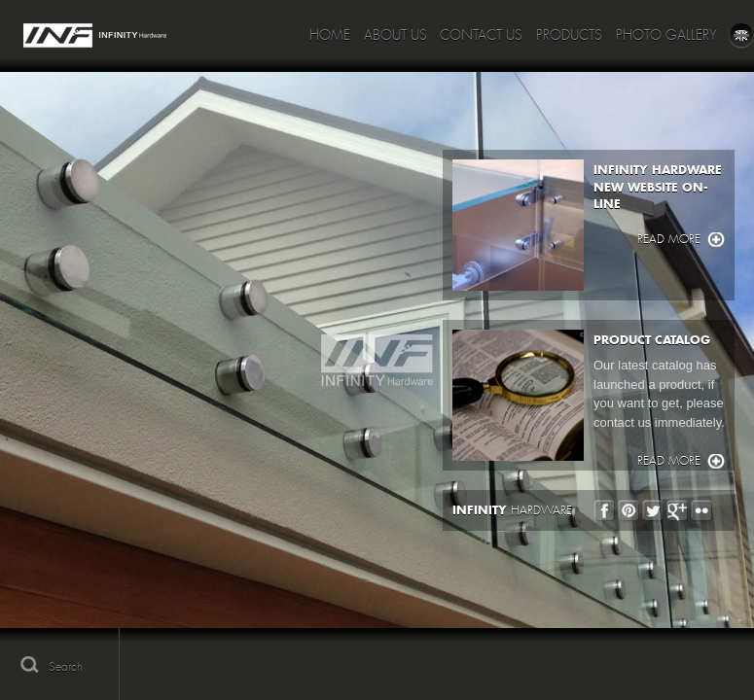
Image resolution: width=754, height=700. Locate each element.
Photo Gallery (666, 35)
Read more (669, 240)
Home (330, 35)
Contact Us (481, 35)
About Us (395, 35)
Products (569, 35)
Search (66, 667)
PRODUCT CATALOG (652, 340)
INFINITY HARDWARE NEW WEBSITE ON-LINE (658, 187)
